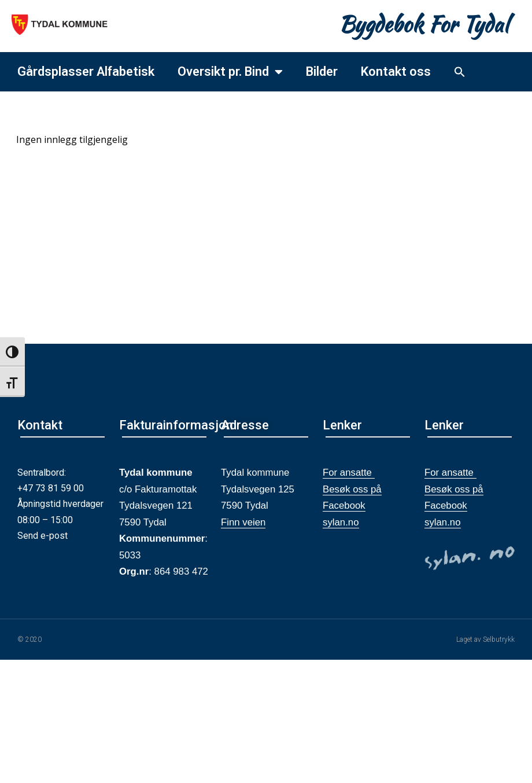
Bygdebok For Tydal (424, 24)
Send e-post (43, 536)
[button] (460, 72)
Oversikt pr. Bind (230, 72)
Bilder (322, 71)
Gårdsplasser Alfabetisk (86, 71)
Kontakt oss (396, 71)
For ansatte (349, 473)
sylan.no (341, 522)
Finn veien (243, 522)
